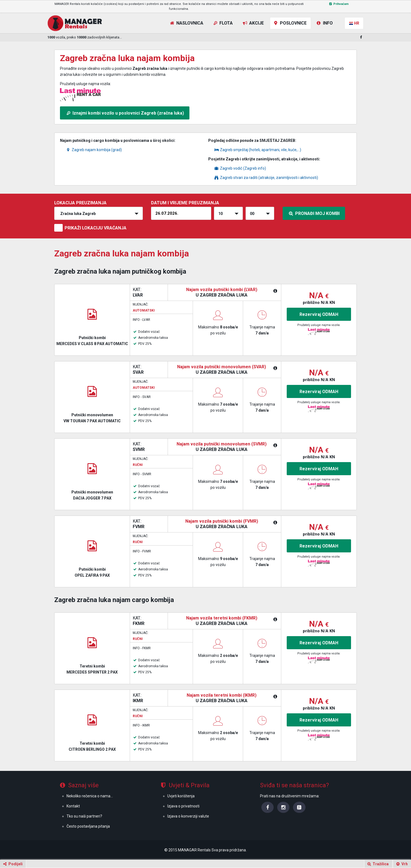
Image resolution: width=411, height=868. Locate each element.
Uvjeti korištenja (181, 796)
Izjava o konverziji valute (188, 816)
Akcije (253, 23)
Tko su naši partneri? (84, 816)
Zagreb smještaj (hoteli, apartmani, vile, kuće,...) (257, 150)
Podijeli (12, 864)
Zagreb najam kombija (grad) (94, 150)
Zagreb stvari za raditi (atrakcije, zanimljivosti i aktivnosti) (266, 178)
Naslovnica (186, 23)
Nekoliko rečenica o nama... (90, 796)
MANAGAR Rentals (194, 850)
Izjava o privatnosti (183, 806)
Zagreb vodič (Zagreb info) (240, 168)
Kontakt (73, 806)
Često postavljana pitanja (88, 826)
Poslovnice (290, 23)
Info (324, 23)
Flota (223, 23)
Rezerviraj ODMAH (319, 314)
